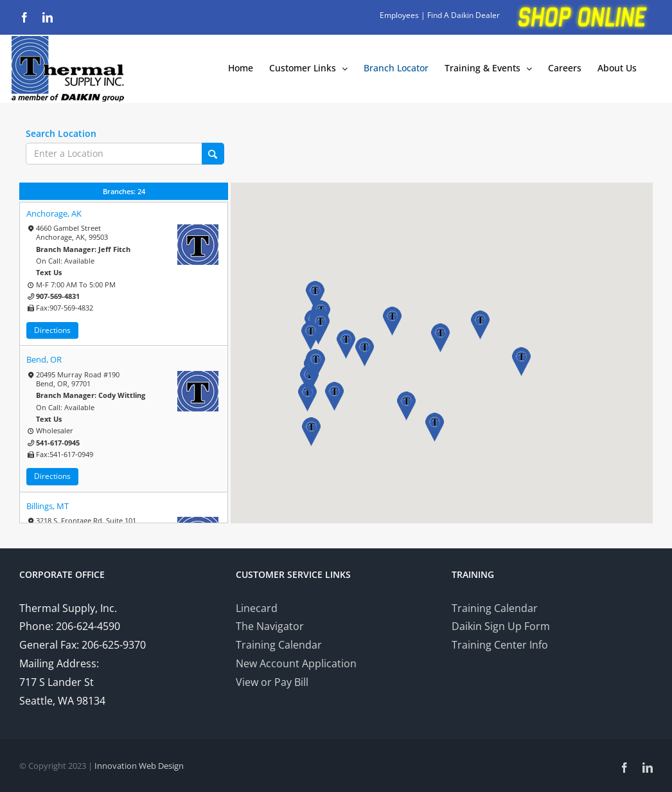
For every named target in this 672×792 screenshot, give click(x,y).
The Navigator (270, 626)
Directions (52, 330)
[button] (334, 396)
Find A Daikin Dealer (464, 15)
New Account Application (296, 663)
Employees (399, 15)
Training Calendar (279, 645)
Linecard (257, 608)
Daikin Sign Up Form (501, 626)
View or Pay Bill (272, 682)
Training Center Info (500, 645)
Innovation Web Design (139, 766)
